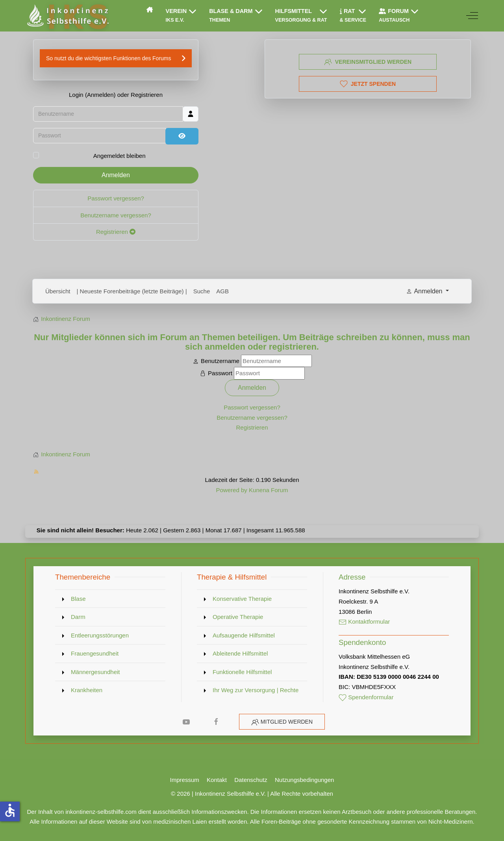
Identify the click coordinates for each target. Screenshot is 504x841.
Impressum (185, 780)
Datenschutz (251, 780)
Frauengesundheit (95, 653)
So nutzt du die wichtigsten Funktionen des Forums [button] (109, 58)
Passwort (220, 373)
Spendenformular (366, 697)
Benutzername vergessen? (116, 215)
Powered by (231, 490)
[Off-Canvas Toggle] (472, 16)
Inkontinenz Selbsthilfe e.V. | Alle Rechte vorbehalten (264, 794)
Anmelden (116, 175)
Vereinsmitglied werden (368, 62)
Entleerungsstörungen (100, 635)
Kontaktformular (364, 621)
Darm (78, 617)
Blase (78, 599)
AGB (222, 291)
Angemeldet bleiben (120, 156)
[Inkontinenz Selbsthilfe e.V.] (67, 16)
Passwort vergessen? (116, 198)
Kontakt (217, 780)
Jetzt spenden (368, 84)
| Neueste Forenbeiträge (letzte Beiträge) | (132, 291)
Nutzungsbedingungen (304, 780)
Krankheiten (87, 690)
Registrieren (116, 232)
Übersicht (58, 291)
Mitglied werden (287, 722)
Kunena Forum (268, 490)
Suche (202, 291)
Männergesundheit (95, 672)
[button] (181, 16)
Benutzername (220, 361)
